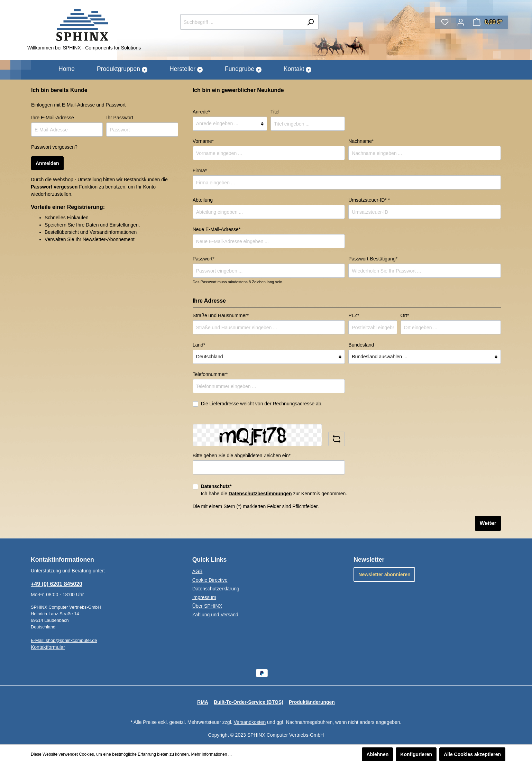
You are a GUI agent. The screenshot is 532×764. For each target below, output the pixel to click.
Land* (199, 345)
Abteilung (203, 200)
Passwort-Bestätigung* (373, 259)
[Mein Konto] (461, 22)
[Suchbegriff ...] (241, 22)
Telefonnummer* (210, 374)
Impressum (204, 597)
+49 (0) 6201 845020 (57, 584)
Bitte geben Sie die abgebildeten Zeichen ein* (242, 455)
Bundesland (361, 345)
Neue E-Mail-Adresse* (217, 229)
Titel (275, 112)
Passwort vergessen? (54, 147)
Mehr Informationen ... (211, 754)
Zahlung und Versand (215, 615)
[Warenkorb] (488, 22)
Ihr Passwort (120, 118)
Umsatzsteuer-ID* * (369, 200)
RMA (203, 702)
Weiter (488, 523)
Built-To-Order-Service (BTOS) (249, 702)
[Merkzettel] (445, 22)
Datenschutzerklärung (216, 589)
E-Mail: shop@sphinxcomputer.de (64, 640)
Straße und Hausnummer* (221, 315)
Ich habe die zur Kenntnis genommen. (274, 490)
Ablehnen (377, 754)
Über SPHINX (207, 606)
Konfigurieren (416, 754)
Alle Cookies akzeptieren (472, 754)
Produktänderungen (312, 702)
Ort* (405, 315)
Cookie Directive (210, 580)
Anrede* (201, 112)
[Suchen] (310, 22)
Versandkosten (250, 722)
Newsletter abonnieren (384, 574)
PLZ (354, 315)
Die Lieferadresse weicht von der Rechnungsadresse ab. (262, 404)
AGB (198, 571)
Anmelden (47, 163)
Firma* (200, 171)
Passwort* (204, 259)
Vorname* (203, 141)
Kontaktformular (48, 647)
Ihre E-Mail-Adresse (53, 118)
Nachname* (361, 141)
